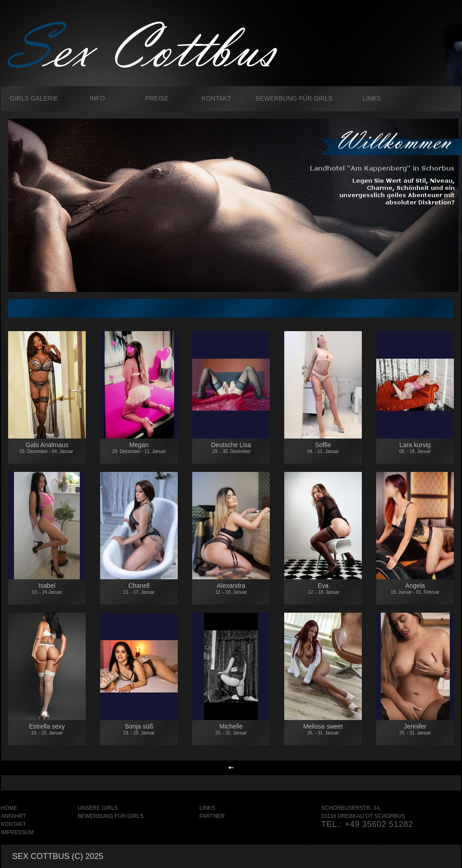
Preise (157, 98)
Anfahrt (14, 816)
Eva (323, 588)
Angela (415, 590)
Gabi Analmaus (47, 449)
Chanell (139, 588)
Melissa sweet (323, 729)
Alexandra (231, 588)
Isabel (47, 588)
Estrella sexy (47, 729)
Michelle (231, 729)
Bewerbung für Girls (294, 98)
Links (372, 98)
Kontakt (216, 98)
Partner (212, 816)
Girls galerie (34, 98)
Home (9, 808)
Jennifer (415, 729)
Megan (139, 448)
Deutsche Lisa (231, 452)
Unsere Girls (98, 808)
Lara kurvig (415, 448)
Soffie (323, 448)
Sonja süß (139, 729)
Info (97, 98)
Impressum (17, 832)
